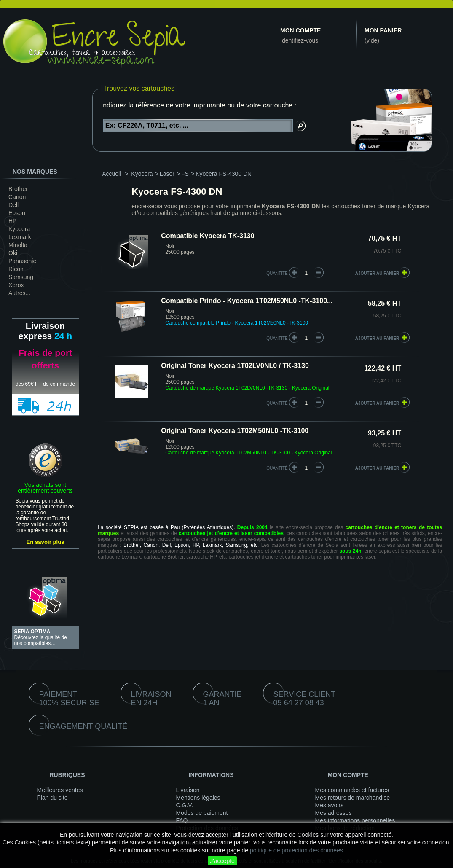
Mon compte (300, 30)
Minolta (18, 245)
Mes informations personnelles (355, 820)
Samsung (21, 277)
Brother (18, 189)
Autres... (19, 293)
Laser (167, 174)
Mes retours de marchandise (352, 798)
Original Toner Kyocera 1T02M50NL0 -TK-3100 (235, 431)
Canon (17, 197)
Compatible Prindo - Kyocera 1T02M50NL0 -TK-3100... (247, 301)
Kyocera (19, 229)
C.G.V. (185, 805)
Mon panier (383, 30)
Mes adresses (334, 813)
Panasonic (22, 261)
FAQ (182, 820)
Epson (17, 213)
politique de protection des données (296, 850)
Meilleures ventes (60, 790)
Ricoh (16, 269)
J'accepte (222, 861)
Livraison (188, 790)
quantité (277, 273)
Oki (13, 253)
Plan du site (52, 798)
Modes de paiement (202, 813)
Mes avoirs (330, 805)
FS (185, 174)
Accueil (111, 174)
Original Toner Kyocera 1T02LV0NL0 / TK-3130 (235, 366)
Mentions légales (198, 798)
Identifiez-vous (299, 40)
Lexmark (20, 237)
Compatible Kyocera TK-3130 (208, 236)
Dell (13, 205)
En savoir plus (45, 542)
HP (12, 221)
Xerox (16, 285)
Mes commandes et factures (352, 790)
